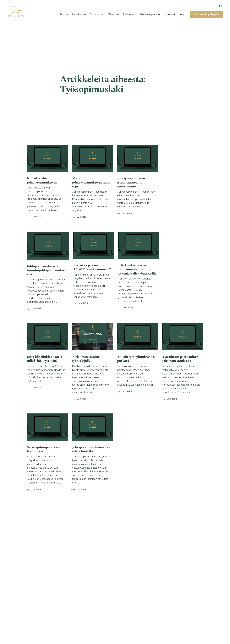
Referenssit (121, 14)
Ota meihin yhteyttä (204, 14)
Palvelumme (65, 14)
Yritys (179, 14)
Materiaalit (165, 14)
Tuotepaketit (85, 14)
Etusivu (49, 14)
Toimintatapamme (143, 14)
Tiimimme (103, 14)
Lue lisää (38, 216)
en (219, 6)
